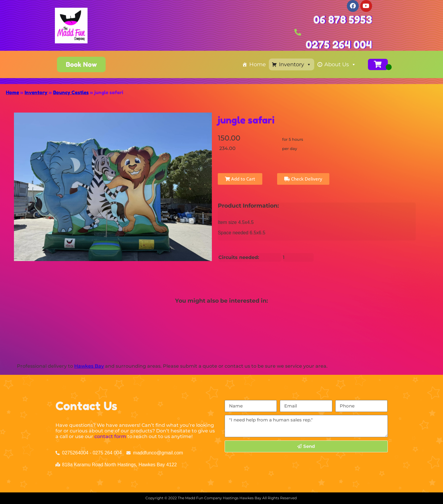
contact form (110, 436)
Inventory (295, 64)
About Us (340, 64)
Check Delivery (303, 179)
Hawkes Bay (89, 366)
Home (258, 64)
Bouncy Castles (71, 92)
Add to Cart (240, 179)
